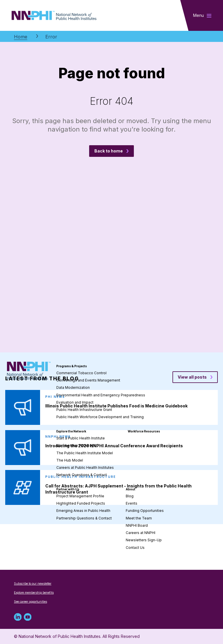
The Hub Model (70, 460)
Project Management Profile (80, 496)
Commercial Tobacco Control (81, 373)
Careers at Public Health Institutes (85, 468)
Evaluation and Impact (75, 402)
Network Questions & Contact (82, 475)
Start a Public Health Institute (81, 438)
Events (132, 503)
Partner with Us (68, 489)
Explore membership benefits (34, 592)
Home (21, 37)
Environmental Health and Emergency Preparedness (101, 395)
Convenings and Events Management (88, 380)
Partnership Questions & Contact (84, 518)
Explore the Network (71, 431)
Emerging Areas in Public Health (83, 511)
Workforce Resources (144, 431)
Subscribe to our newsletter (33, 583)
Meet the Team (139, 518)
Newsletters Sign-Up (144, 540)
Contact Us (135, 548)
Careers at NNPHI (141, 533)
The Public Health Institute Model (85, 453)
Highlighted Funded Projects (81, 503)
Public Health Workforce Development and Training (100, 417)
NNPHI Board (137, 525)
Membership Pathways (76, 445)
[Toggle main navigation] (202, 15)
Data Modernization (73, 387)
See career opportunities (30, 602)
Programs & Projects (72, 366)
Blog (130, 496)
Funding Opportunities (145, 511)
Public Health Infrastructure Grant (84, 410)
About (131, 489)
